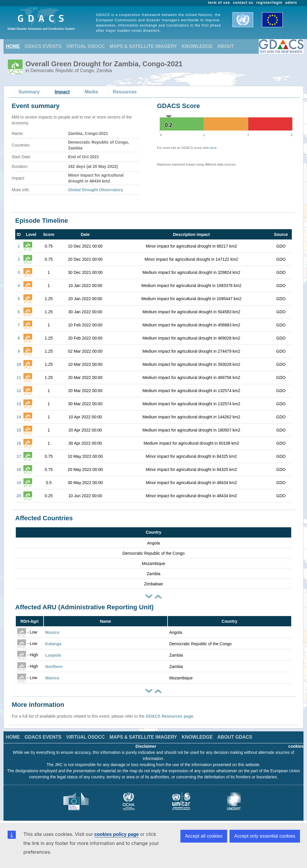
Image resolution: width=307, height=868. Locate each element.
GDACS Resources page (169, 716)
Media (91, 92)
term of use (219, 3)
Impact (62, 92)
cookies (296, 746)
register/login (269, 3)
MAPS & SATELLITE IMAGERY (143, 46)
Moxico (52, 632)
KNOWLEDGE (197, 46)
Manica (52, 678)
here (213, 148)
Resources (125, 92)
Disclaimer (146, 746)
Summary (29, 92)
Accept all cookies (204, 836)
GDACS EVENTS (43, 46)
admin (291, 3)
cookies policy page (116, 834)
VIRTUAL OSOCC (85, 46)
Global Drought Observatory (96, 190)
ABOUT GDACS (235, 737)
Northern (54, 667)
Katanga (53, 644)
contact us (243, 3)
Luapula (53, 655)
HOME (13, 46)
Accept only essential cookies (265, 836)
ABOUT (226, 46)
